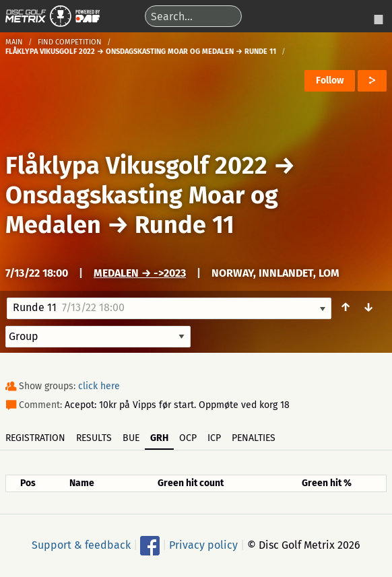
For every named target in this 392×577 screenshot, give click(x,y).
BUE (131, 438)
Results (94, 438)
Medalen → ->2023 (140, 273)
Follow (330, 80)
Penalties (254, 438)
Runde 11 (185, 225)
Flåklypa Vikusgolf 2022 (136, 166)
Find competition (70, 42)
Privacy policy (203, 544)
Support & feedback (81, 544)
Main (14, 42)
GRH (159, 438)
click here (99, 386)
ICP (214, 438)
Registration (35, 438)
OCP (188, 438)
